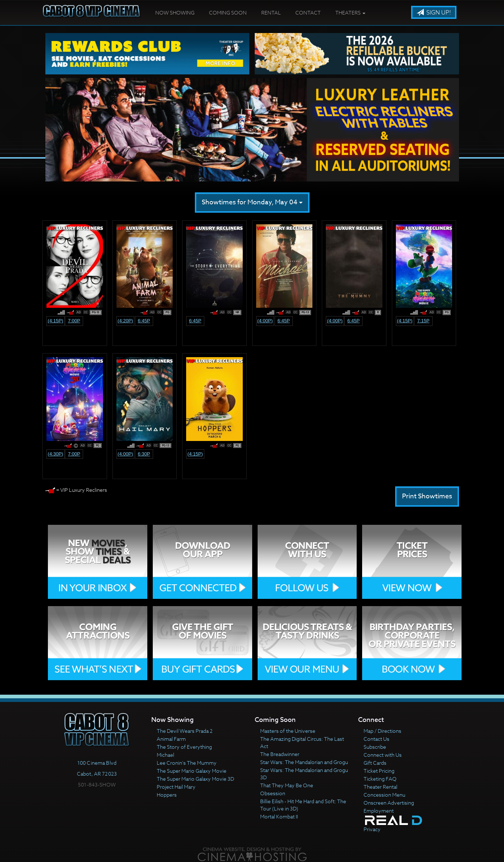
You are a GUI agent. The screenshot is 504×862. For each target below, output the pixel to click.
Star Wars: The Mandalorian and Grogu (304, 762)
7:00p (74, 321)
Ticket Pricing (379, 771)
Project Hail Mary (176, 787)
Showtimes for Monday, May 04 (252, 202)
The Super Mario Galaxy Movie (192, 771)
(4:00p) (265, 321)
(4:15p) (56, 321)
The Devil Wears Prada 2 (185, 731)
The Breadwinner (280, 754)
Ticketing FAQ (380, 779)
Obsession (273, 793)
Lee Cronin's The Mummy (187, 763)
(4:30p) (56, 454)
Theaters (350, 13)
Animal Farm (171, 739)
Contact (308, 13)
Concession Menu (384, 795)
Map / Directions (382, 731)
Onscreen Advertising (389, 803)
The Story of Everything (184, 747)
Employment (379, 811)
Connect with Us (383, 755)
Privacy (372, 829)
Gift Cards (375, 763)
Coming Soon (228, 13)
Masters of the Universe (288, 731)
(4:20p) (125, 321)
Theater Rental (380, 787)
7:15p (423, 321)
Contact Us (376, 739)
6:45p (144, 321)
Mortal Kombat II (279, 816)
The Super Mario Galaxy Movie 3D (195, 779)
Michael (165, 755)
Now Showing (175, 13)
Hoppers (167, 795)
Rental (271, 13)
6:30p (144, 454)
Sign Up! (434, 13)
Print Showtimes (427, 496)
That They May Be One (287, 785)
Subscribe (375, 747)
